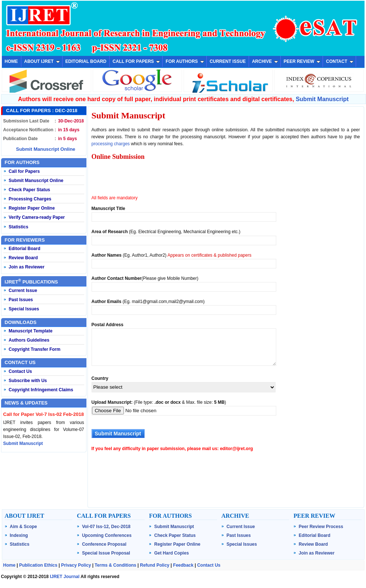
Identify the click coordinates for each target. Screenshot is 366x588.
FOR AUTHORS (185, 61)
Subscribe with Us (28, 381)
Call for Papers (24, 171)
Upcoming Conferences (107, 535)
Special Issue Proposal (106, 553)
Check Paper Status (30, 190)
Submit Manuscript (322, 99)
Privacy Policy (76, 565)
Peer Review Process (321, 527)
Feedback (183, 565)
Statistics (19, 227)
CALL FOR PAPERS (136, 61)
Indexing (19, 535)
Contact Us (20, 371)
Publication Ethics (38, 565)
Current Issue (23, 291)
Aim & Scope (24, 527)
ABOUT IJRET (42, 61)
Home (9, 565)
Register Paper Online (32, 208)
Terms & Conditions (115, 565)
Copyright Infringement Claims (41, 390)
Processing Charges (30, 199)
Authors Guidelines (29, 340)
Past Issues (21, 300)
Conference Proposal (104, 544)
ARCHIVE (265, 61)
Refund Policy (155, 565)
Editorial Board (25, 249)
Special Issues (24, 309)
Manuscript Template (31, 331)
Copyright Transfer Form (35, 349)
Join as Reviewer (27, 267)
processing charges (111, 144)
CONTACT (340, 61)
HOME (11, 61)
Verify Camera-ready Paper (37, 217)
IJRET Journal (65, 577)
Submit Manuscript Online (46, 149)
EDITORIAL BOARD (86, 61)
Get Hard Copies (171, 553)
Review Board (23, 258)
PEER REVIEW (302, 61)
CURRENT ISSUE (228, 61)
